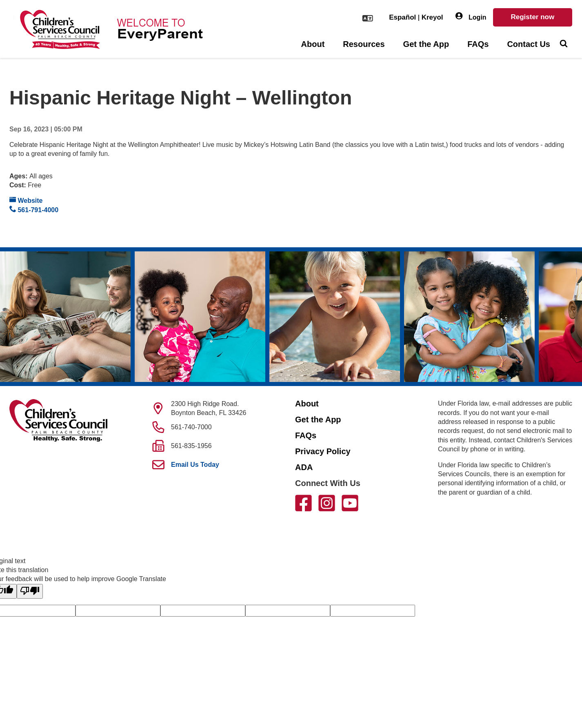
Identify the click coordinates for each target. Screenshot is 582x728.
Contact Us (529, 44)
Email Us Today (195, 465)
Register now (532, 17)
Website (26, 200)
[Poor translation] (30, 591)
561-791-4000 (34, 210)
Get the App (426, 44)
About (313, 44)
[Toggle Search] (563, 44)
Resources (364, 44)
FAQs (478, 44)
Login (471, 17)
